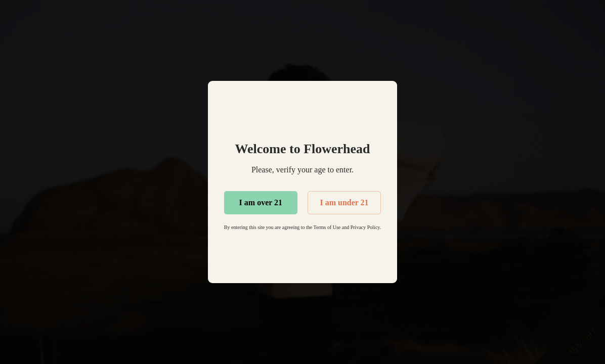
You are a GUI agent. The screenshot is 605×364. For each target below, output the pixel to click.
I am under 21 (344, 202)
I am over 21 (261, 202)
